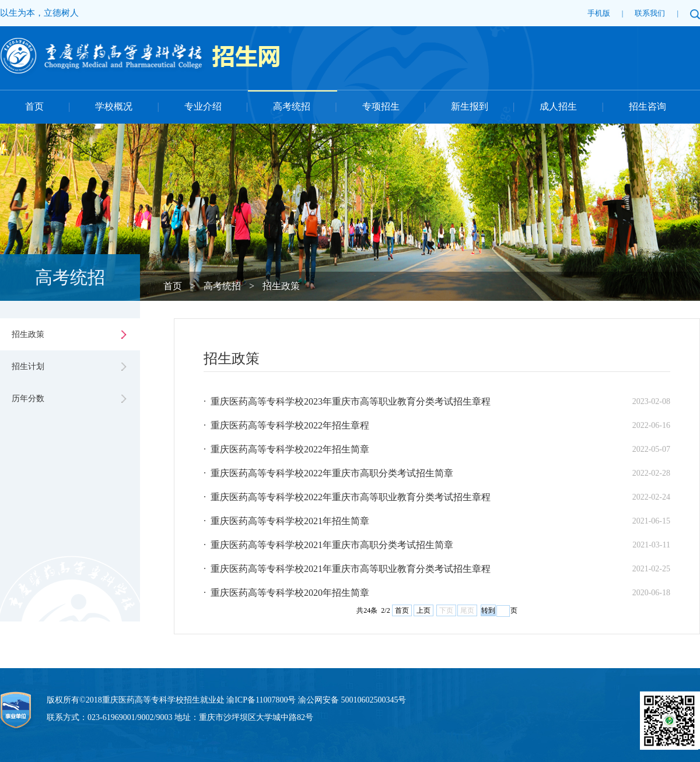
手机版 (599, 13)
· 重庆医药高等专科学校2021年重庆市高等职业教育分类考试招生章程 (347, 569)
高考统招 (292, 106)
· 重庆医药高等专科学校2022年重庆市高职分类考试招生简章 (328, 473)
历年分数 (28, 398)
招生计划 (28, 366)
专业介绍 (203, 106)
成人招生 (558, 106)
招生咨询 (647, 106)
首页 (34, 106)
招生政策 (281, 286)
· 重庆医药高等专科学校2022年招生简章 (286, 449)
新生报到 (470, 106)
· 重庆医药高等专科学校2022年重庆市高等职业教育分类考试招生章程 (347, 497)
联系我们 (650, 13)
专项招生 (381, 106)
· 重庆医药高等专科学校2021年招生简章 (286, 521)
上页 (423, 610)
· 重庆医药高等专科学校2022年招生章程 (286, 425)
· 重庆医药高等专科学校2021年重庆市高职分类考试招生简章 (328, 545)
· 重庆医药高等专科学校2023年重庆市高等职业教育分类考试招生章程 (347, 401)
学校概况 (114, 106)
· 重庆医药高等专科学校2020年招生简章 (286, 593)
